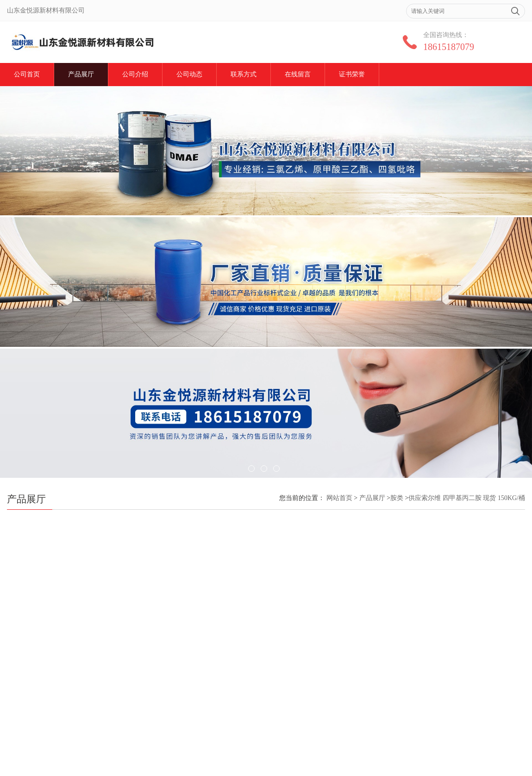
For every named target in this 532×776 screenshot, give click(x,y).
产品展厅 (81, 74)
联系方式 (244, 74)
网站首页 (339, 498)
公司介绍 (135, 74)
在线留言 (298, 74)
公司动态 (189, 74)
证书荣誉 (352, 74)
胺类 (397, 498)
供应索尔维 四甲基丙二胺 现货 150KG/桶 (467, 498)
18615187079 (449, 47)
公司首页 (27, 74)
